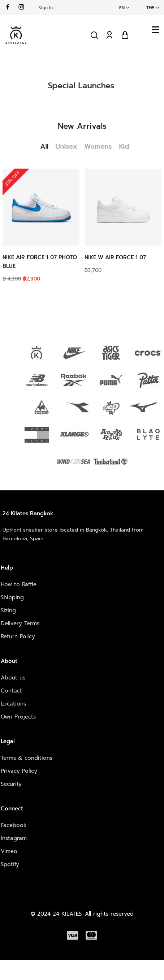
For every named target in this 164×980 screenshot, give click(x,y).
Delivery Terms (20, 623)
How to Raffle (19, 584)
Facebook (14, 825)
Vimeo (9, 851)
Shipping (12, 597)
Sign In (46, 8)
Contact (11, 691)
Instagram (14, 838)
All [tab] (47, 146)
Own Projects (18, 717)
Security (11, 784)
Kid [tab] (127, 146)
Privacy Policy (19, 771)
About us (13, 678)
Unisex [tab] (69, 146)
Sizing (8, 610)
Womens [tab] (101, 146)
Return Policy (18, 636)
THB (150, 8)
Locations (13, 704)
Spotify (10, 864)
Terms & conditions (27, 758)
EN (122, 8)
